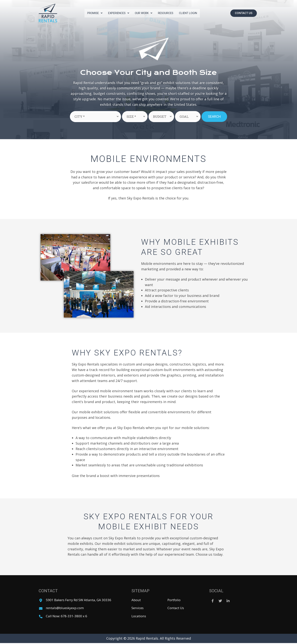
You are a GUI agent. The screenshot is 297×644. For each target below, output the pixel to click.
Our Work (144, 13)
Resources (168, 13)
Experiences (117, 13)
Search (214, 116)
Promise (92, 13)
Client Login (191, 13)
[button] (244, 13)
